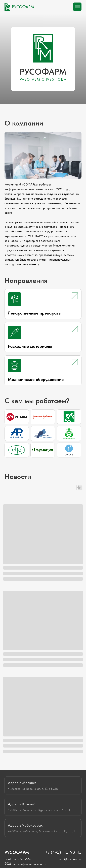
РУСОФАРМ (23, 7)
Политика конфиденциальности (25, 864)
